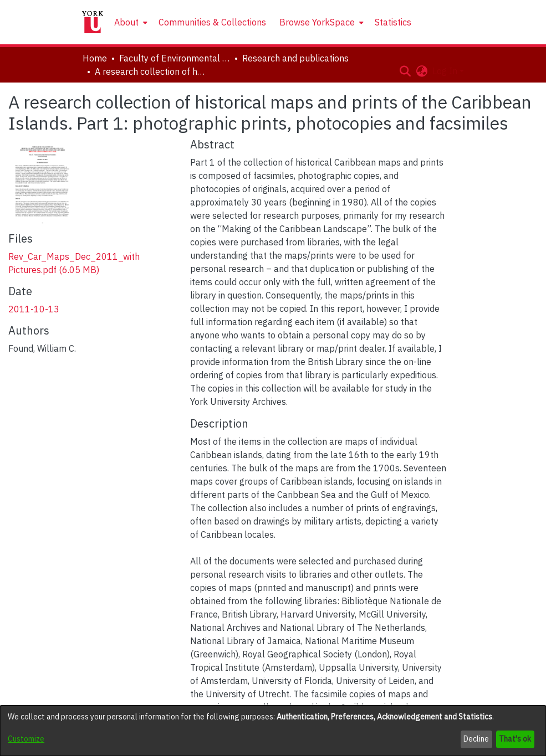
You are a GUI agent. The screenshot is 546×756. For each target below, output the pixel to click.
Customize (26, 739)
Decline (476, 739)
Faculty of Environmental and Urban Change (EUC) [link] (175, 58)
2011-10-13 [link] (34, 309)
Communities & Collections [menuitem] (212, 22)
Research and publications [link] (295, 58)
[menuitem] (130, 22)
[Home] (93, 22)
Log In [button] (446, 71)
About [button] (126, 22)
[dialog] (273, 731)
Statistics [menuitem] (393, 22)
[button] (405, 71)
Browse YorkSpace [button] (317, 22)
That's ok (515, 739)
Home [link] (95, 58)
